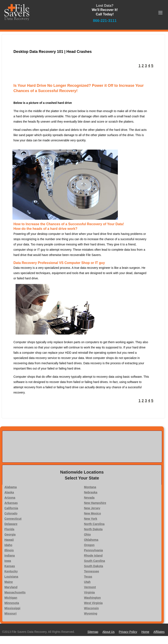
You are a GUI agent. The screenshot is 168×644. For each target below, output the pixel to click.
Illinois (9, 550)
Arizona (10, 498)
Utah (87, 582)
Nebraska (91, 492)
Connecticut (13, 519)
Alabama (11, 487)
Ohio (87, 534)
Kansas (10, 566)
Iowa (8, 561)
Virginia (89, 592)
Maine (9, 582)
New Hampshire (95, 503)
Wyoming (91, 613)
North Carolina (94, 524)
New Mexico (93, 513)
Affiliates (159, 632)
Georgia (10, 534)
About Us (109, 632)
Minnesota (12, 603)
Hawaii (9, 540)
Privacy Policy (128, 632)
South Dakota (94, 566)
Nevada (89, 498)
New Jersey (92, 508)
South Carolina (95, 561)
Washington (93, 598)
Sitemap (93, 632)
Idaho (8, 545)
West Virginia (93, 603)
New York (91, 519)
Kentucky (11, 571)
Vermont (90, 587)
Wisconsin (91, 608)
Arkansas (11, 503)
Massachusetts (15, 592)
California (11, 508)
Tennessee (92, 571)
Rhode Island (93, 556)
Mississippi (12, 608)
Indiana (10, 556)
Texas (88, 577)
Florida (9, 529)
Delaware (11, 524)
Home (145, 632)
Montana (90, 487)
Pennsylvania (94, 550)
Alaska (9, 492)
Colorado (11, 513)
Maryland (11, 587)
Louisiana (11, 577)
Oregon (89, 545)
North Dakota (93, 529)
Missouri (11, 613)
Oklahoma (91, 540)
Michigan (11, 598)
